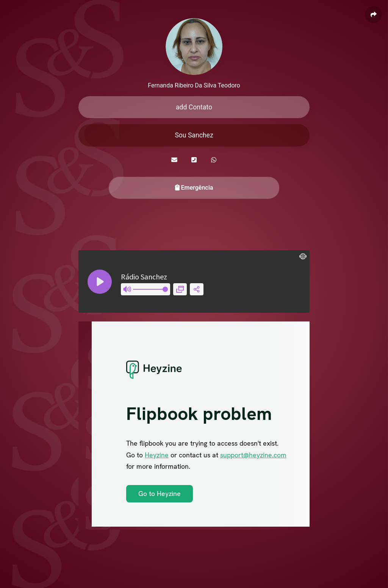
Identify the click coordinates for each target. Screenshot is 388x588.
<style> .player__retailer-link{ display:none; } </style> (194, 282)
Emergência (194, 188)
